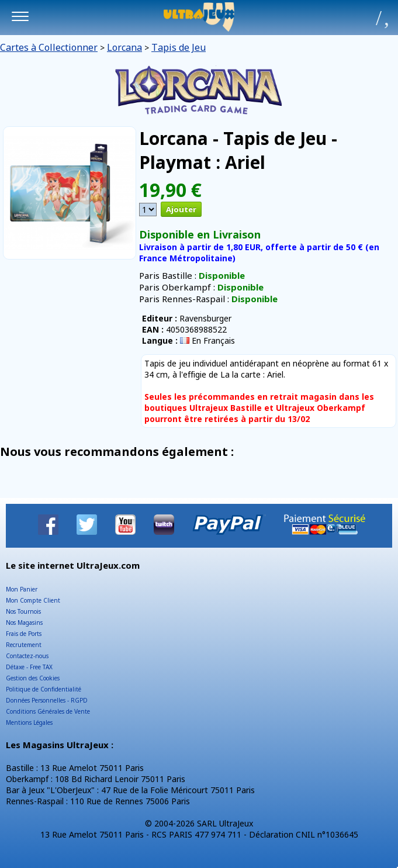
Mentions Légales (29, 722)
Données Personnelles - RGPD (47, 700)
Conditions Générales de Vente (48, 711)
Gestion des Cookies (33, 678)
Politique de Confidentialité (44, 689)
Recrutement (24, 645)
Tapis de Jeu (179, 47)
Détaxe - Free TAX (29, 667)
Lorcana (124, 47)
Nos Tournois (23, 611)
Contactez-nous (27, 656)
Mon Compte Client (33, 600)
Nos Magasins (24, 623)
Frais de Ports (24, 634)
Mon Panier (22, 589)
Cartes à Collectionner (49, 47)
